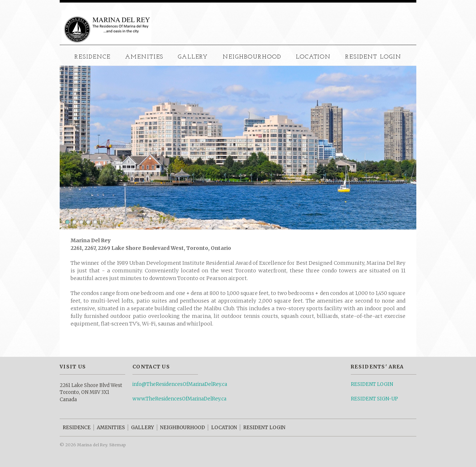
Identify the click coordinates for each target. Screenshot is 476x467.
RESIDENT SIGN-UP (374, 399)
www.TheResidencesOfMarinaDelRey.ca (179, 399)
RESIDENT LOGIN (372, 384)
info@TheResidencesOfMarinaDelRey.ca (180, 384)
